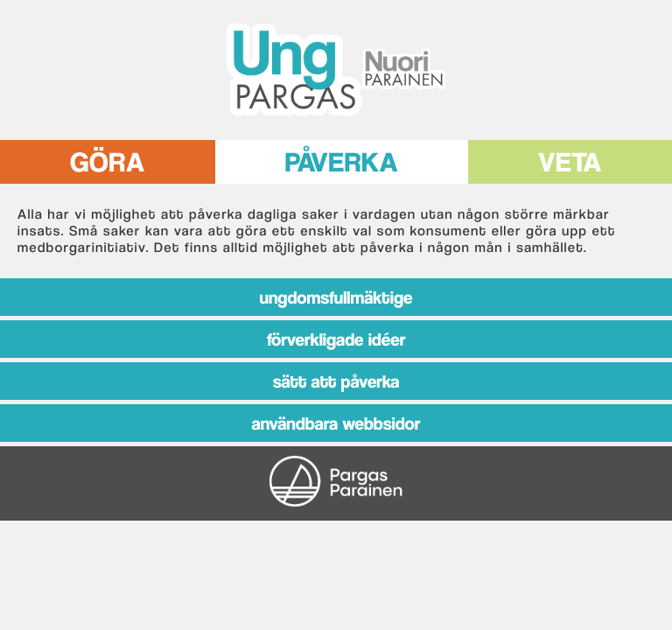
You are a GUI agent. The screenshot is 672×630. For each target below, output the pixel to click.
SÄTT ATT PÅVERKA (336, 381)
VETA (570, 158)
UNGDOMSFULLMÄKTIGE (336, 297)
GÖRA (108, 158)
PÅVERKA (342, 158)
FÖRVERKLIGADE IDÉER (336, 339)
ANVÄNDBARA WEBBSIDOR (336, 423)
